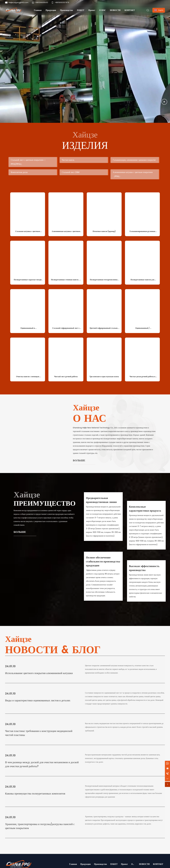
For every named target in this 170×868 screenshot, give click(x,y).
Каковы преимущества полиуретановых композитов (35, 793)
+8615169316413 (42, 2)
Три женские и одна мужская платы (104, 377)
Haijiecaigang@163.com (18, 2)
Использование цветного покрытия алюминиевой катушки (39, 673)
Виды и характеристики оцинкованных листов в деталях (38, 700)
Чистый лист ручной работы (66, 377)
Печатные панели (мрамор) (104, 231)
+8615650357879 (62, 2)
